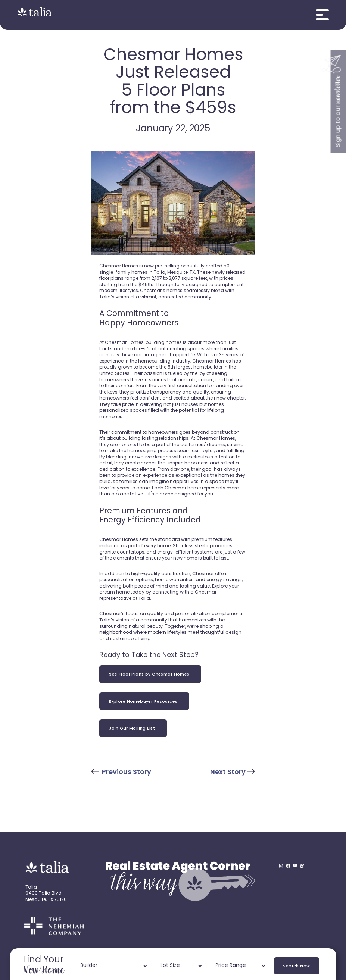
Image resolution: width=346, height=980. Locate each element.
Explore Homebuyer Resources (144, 702)
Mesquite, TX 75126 (46, 900)
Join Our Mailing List (133, 729)
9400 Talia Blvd (43, 893)
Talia (31, 887)
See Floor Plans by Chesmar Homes (150, 675)
